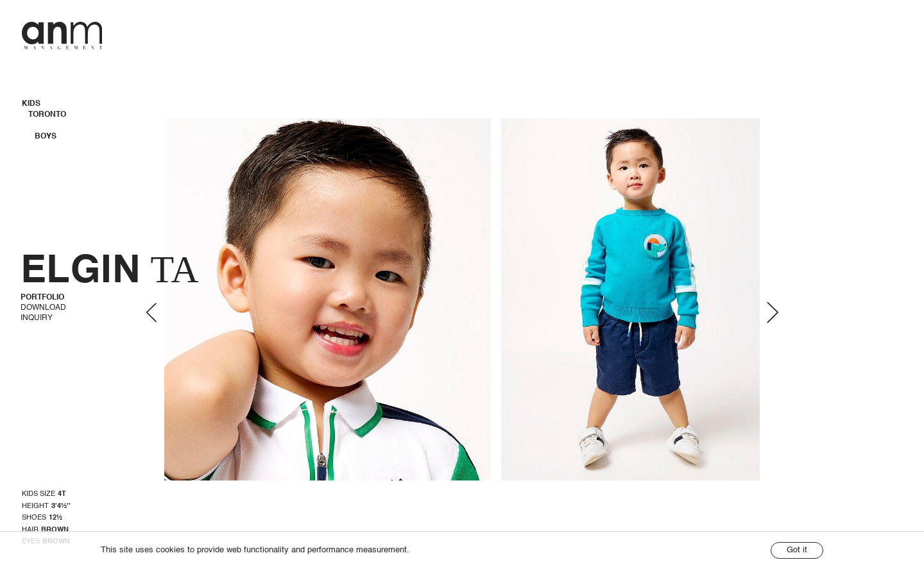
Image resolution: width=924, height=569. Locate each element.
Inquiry (37, 318)
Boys (46, 137)
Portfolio (42, 298)
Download (43, 308)
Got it (797, 550)
